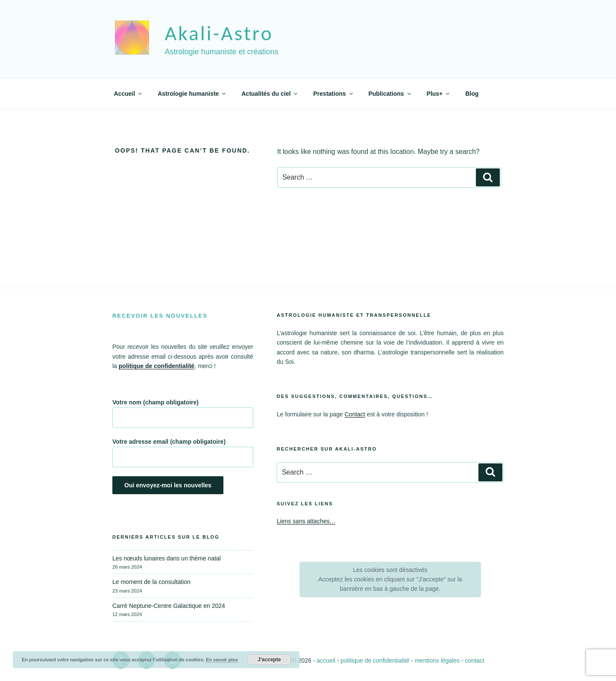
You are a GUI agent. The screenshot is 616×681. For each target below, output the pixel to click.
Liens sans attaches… (306, 521)
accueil (326, 660)
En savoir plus (222, 660)
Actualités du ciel (270, 94)
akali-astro (219, 33)
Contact (355, 414)
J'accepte (269, 660)
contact (474, 660)
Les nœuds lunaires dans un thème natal (167, 558)
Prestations (333, 94)
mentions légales (437, 660)
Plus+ (439, 94)
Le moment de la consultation (151, 582)
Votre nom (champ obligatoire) (183, 413)
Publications (390, 94)
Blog (472, 94)
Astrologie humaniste (192, 94)
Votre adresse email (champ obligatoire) (183, 453)
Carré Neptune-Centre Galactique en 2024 (169, 606)
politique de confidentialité (375, 660)
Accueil (129, 94)
